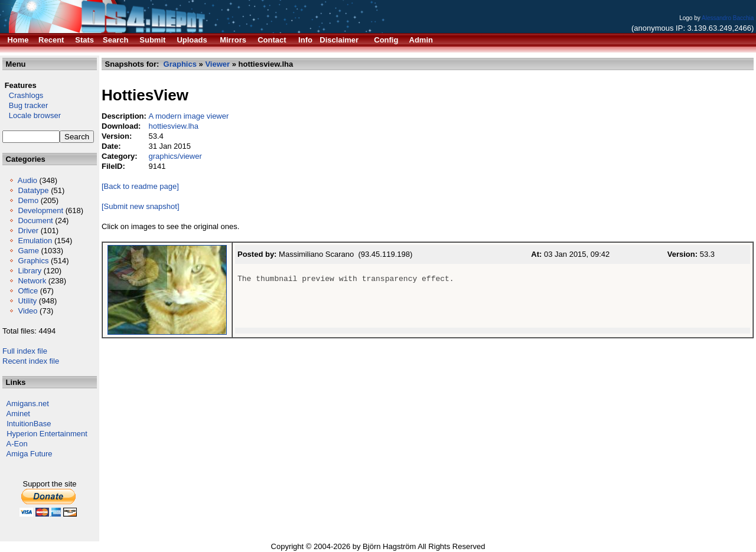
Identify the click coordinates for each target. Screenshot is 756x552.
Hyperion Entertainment (47, 434)
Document (35, 221)
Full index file (25, 351)
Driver (28, 231)
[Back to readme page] (140, 186)
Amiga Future (30, 454)
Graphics (33, 261)
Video (27, 311)
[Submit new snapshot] (141, 206)
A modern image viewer (188, 116)
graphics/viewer (175, 156)
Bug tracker (25, 105)
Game (28, 251)
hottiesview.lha (173, 126)
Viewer (217, 64)
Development (40, 210)
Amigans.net (28, 404)
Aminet (18, 414)
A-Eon (17, 444)
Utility (27, 301)
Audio (27, 180)
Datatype (33, 190)
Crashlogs (23, 95)
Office (28, 291)
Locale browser (32, 115)
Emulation (35, 241)
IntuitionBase (29, 424)
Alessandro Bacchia (728, 18)
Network (32, 281)
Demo (28, 200)
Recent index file (31, 361)
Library (30, 271)
